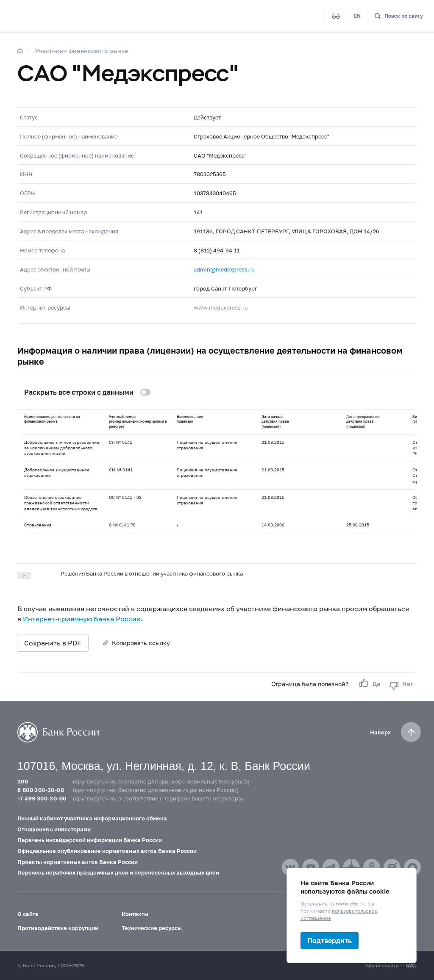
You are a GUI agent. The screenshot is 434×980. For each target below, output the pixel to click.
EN (357, 16)
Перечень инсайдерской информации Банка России (90, 840)
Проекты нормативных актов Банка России (78, 862)
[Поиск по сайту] (399, 16)
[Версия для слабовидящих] (336, 16)
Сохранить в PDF (53, 643)
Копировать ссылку (141, 643)
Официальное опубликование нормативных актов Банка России (107, 851)
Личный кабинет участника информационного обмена (92, 818)
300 (23, 781)
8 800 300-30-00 (41, 790)
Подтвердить (330, 940)
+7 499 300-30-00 (42, 798)
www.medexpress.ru (221, 307)
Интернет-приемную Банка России (82, 619)
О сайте (28, 914)
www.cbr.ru (350, 904)
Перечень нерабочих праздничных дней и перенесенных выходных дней (118, 872)
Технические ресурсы (152, 928)
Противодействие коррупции (58, 928)
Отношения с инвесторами (54, 829)
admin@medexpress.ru (224, 269)
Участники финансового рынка (82, 51)
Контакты (135, 914)
